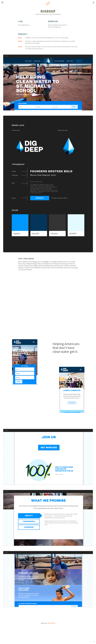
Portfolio (51, 623)
